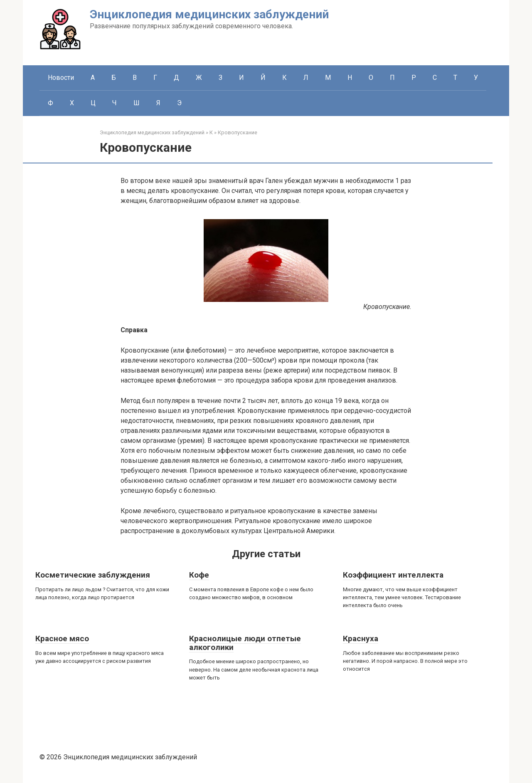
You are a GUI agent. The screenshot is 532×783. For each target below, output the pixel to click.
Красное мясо (62, 639)
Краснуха (361, 639)
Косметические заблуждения (93, 575)
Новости (61, 78)
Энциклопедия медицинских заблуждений (209, 14)
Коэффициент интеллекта (393, 575)
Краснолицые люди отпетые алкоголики (245, 643)
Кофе (199, 575)
